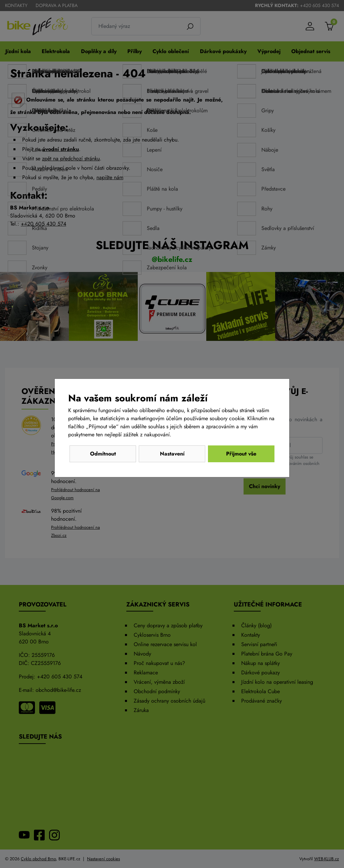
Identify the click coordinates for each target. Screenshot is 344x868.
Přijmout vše (241, 454)
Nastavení (172, 454)
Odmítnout (103, 454)
